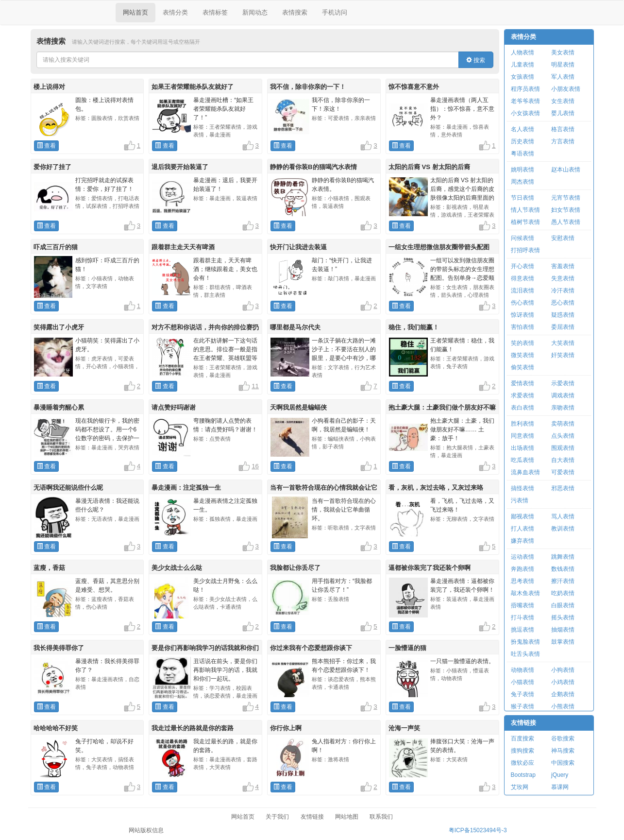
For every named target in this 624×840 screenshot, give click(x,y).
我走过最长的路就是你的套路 (193, 728)
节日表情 (523, 198)
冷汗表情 (563, 291)
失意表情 (563, 278)
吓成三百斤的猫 (56, 247)
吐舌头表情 (525, 654)
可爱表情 (563, 472)
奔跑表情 (523, 569)
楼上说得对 (49, 87)
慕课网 (560, 787)
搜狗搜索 (523, 751)
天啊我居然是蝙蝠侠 (298, 407)
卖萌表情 (563, 424)
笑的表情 (523, 343)
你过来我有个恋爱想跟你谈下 (311, 648)
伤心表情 (523, 303)
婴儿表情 (563, 113)
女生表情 (563, 101)
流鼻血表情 (525, 472)
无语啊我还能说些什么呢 (68, 488)
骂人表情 (563, 516)
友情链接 (523, 723)
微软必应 (523, 763)
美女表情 (563, 52)
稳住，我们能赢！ (414, 327)
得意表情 (523, 278)
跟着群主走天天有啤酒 (183, 247)
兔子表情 (523, 694)
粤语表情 (523, 154)
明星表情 (563, 65)
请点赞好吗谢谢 (174, 407)
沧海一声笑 (404, 728)
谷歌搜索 (563, 738)
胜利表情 (523, 424)
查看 (46, 146)
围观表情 (563, 448)
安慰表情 (563, 238)
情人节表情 (525, 210)
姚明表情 (523, 170)
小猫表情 (523, 682)
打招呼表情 (525, 250)
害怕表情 (523, 327)
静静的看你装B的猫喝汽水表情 (313, 167)
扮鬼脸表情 (525, 642)
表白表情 (523, 408)
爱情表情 (523, 383)
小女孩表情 (525, 113)
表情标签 (215, 12)
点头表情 (563, 436)
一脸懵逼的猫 (407, 648)
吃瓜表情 (523, 460)
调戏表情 (563, 395)
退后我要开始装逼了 (180, 167)
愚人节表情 (566, 222)
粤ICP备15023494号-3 (478, 830)
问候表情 (523, 238)
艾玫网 (520, 787)
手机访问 (335, 12)
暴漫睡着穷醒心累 (59, 407)
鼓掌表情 (563, 642)
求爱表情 (523, 395)
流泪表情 (523, 291)
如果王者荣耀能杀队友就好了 (193, 87)
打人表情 (523, 529)
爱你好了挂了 (52, 167)
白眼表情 (563, 605)
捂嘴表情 (523, 605)
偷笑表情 (523, 367)
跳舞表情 (563, 557)
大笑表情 (563, 343)
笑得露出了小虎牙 (59, 327)
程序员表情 (525, 89)
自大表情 (563, 460)
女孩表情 (523, 77)
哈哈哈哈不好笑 (56, 728)
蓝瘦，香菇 (49, 568)
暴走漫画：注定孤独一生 (186, 488)
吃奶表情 (563, 593)
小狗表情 (563, 670)
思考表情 (523, 581)
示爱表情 (563, 383)
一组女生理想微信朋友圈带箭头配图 (439, 247)
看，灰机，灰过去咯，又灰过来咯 (436, 488)
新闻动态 (255, 12)
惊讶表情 (523, 315)
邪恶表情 (563, 488)
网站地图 (347, 817)
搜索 (476, 60)
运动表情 (523, 557)
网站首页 (135, 12)
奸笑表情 (563, 355)
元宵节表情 (566, 198)
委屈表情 (563, 327)
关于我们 (277, 817)
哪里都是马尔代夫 (295, 327)
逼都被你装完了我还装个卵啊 (430, 568)
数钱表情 (563, 569)
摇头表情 (563, 617)
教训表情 (563, 529)
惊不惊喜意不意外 (414, 87)
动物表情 (523, 670)
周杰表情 (523, 182)
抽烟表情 (563, 630)
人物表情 (523, 52)
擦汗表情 (563, 581)
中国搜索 (563, 763)
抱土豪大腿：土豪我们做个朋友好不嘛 (442, 407)
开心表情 (523, 266)
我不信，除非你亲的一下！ (308, 87)
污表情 (520, 500)
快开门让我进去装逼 (298, 247)
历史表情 (523, 141)
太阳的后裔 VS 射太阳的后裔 (429, 167)
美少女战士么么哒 (177, 568)
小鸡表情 (563, 682)
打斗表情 (523, 617)
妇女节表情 (566, 210)
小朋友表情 (566, 89)
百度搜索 (523, 738)
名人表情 (523, 129)
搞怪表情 (523, 488)
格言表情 (563, 129)
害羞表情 (563, 266)
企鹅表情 (563, 694)
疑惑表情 (563, 315)
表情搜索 (295, 12)
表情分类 (175, 12)
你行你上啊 (286, 728)
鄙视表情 (523, 516)
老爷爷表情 (525, 101)
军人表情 (563, 77)
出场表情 (523, 448)
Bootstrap (523, 775)
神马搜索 (563, 751)
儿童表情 (523, 65)
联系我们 (381, 817)
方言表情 (563, 141)
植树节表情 (525, 222)
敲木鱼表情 (525, 593)
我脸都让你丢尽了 (295, 568)
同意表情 (523, 436)
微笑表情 (523, 355)
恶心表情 (563, 303)
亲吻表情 (563, 408)
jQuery (560, 775)
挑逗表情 (523, 630)
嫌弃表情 (523, 541)
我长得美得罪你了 (59, 648)
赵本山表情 (566, 170)
